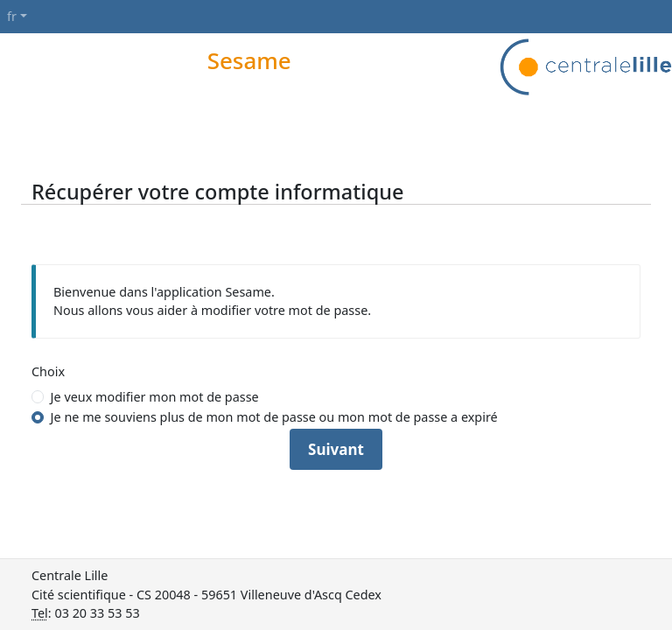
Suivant (336, 449)
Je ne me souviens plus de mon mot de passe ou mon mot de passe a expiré (274, 417)
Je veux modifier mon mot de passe (155, 397)
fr (12, 16)
